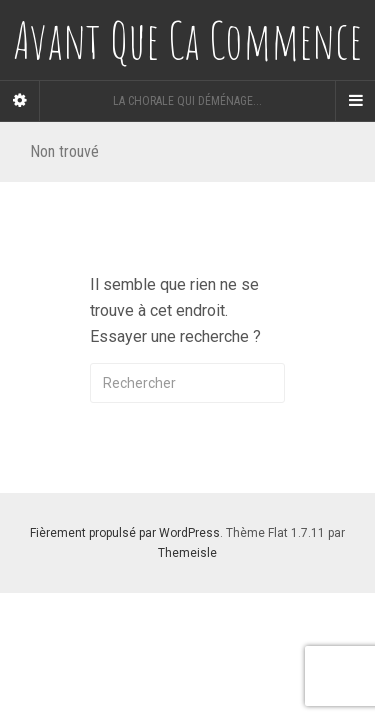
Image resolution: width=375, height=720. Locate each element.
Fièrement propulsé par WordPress (125, 533)
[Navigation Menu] (355, 101)
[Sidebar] (20, 101)
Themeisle (187, 553)
